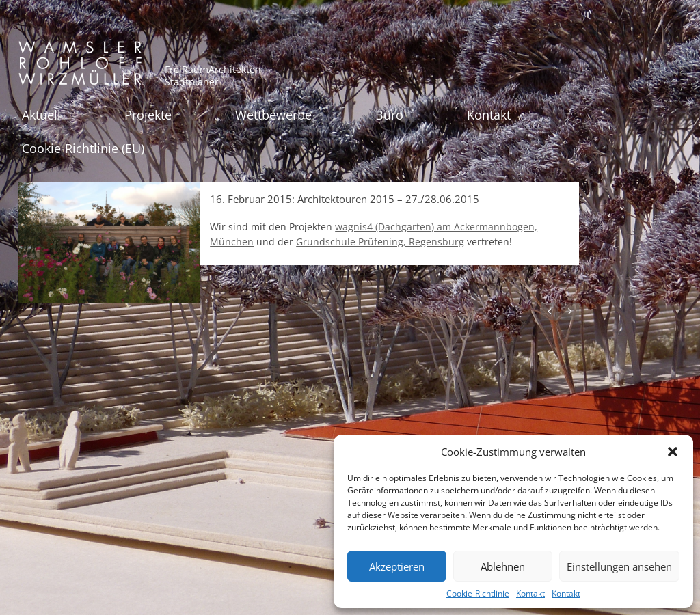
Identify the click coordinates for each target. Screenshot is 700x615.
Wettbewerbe (273, 115)
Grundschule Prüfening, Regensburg (380, 242)
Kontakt (530, 593)
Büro (389, 115)
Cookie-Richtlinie (478, 593)
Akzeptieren (397, 566)
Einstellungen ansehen (619, 566)
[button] (673, 452)
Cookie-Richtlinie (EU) (83, 148)
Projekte (148, 115)
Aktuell (41, 115)
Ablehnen (503, 566)
